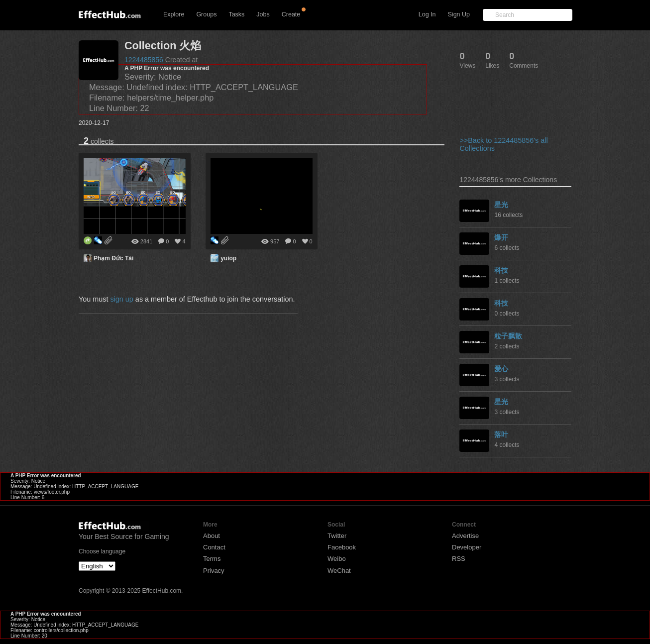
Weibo (337, 559)
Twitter (337, 536)
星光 (501, 205)
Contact (214, 547)
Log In (427, 14)
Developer (467, 547)
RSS (459, 559)
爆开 (501, 237)
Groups (206, 14)
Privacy (214, 571)
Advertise (465, 536)
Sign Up (459, 14)
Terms (212, 559)
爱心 (501, 369)
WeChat (339, 571)
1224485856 (144, 60)
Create (291, 14)
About (212, 536)
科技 (501, 270)
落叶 (501, 434)
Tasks (236, 14)
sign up (121, 299)
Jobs (263, 14)
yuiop (228, 258)
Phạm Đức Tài (113, 258)
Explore (174, 14)
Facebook (342, 547)
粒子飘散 (508, 336)
